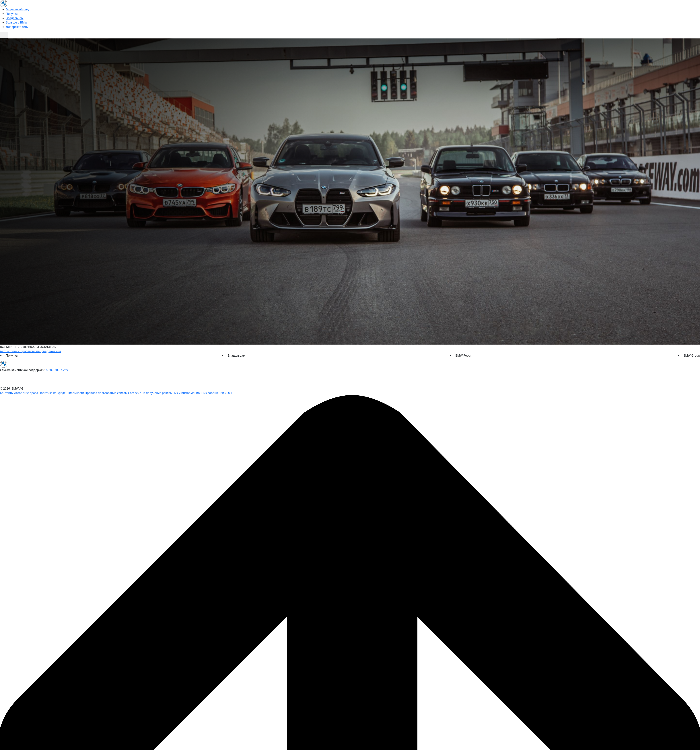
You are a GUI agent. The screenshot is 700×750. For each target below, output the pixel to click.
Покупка (12, 14)
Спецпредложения (48, 351)
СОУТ (228, 393)
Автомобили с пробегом (17, 351)
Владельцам (15, 18)
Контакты (7, 393)
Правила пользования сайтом (106, 393)
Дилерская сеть (17, 27)
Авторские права (26, 393)
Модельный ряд (17, 9)
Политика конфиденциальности (61, 393)
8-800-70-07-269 (57, 370)
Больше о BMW (17, 22)
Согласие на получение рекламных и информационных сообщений (176, 393)
